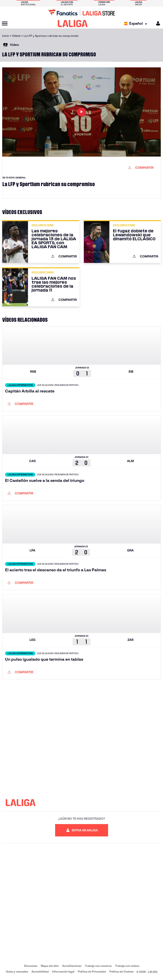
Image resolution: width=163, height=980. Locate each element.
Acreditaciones (72, 966)
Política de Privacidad (92, 972)
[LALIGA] (73, 24)
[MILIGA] (157, 23)
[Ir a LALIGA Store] (81, 13)
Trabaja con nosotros (98, 966)
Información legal (63, 972)
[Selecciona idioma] (137, 24)
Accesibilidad (40, 972)
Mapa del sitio (50, 966)
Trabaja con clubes (127, 966)
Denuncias (31, 966)
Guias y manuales (17, 972)
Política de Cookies (122, 972)
